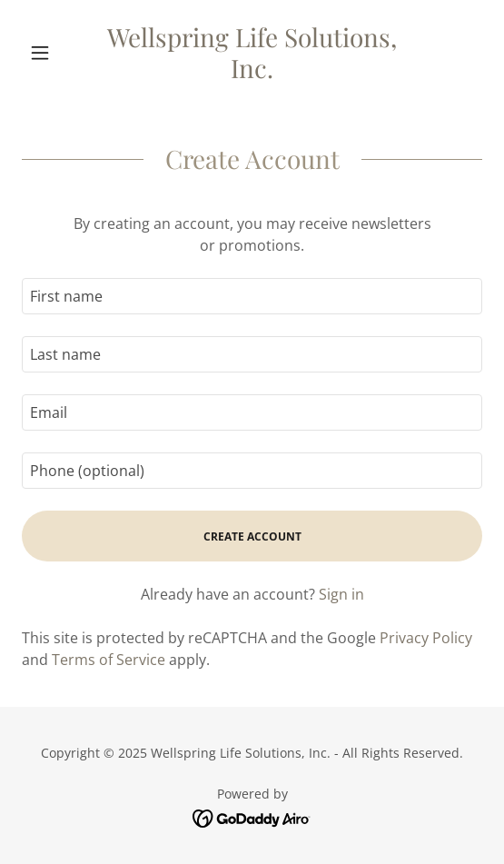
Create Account (252, 536)
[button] (56, 53)
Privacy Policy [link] (426, 638)
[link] (252, 52)
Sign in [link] (341, 594)
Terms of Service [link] (109, 660)
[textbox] (252, 296)
